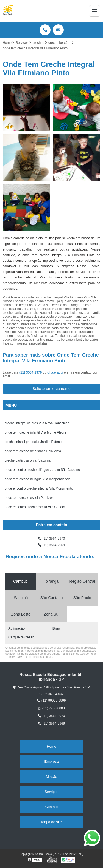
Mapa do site (51, 822)
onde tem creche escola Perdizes (29, 498)
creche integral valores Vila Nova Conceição (37, 423)
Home (51, 746)
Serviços (52, 792)
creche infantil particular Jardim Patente (34, 442)
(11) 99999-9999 (51, 701)
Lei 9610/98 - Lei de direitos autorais (30, 657)
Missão (51, 777)
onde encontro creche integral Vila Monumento (39, 488)
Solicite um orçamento (51, 389)
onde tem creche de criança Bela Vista (33, 451)
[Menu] (94, 11)
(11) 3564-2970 (31, 372)
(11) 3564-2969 (51, 545)
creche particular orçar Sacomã (28, 460)
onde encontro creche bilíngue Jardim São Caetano (42, 470)
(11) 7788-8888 (51, 708)
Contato (52, 807)
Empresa (51, 762)
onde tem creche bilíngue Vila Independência (38, 479)
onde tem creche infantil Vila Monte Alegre (36, 432)
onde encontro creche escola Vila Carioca (35, 507)
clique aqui (55, 372)
